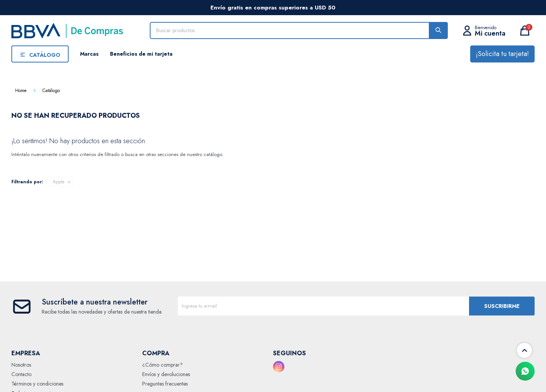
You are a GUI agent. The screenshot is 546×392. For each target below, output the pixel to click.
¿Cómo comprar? (162, 365)
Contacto (21, 374)
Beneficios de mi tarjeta (141, 54)
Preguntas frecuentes (165, 384)
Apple (59, 182)
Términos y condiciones (37, 384)
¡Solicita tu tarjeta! (502, 54)
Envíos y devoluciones (166, 374)
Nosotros (21, 365)
